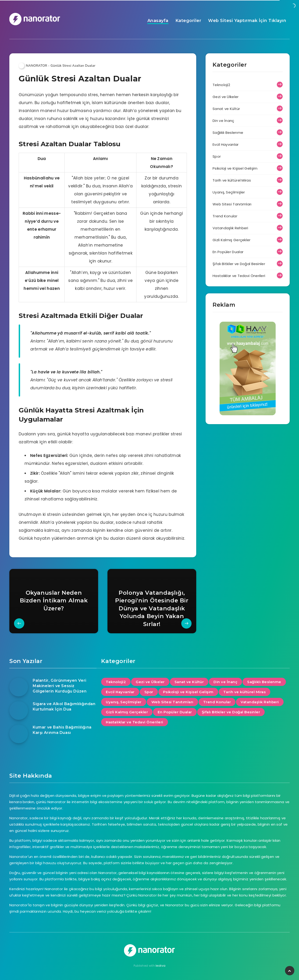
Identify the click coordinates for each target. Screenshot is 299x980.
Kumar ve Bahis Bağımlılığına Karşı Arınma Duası (62, 730)
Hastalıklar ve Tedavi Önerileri (239, 276)
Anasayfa (158, 21)
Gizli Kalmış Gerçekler (232, 240)
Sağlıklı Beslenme (228, 133)
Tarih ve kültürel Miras (232, 180)
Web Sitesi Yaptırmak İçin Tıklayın (247, 21)
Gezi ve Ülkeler (226, 97)
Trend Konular (225, 216)
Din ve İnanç (223, 121)
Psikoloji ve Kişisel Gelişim (235, 168)
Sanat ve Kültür (226, 109)
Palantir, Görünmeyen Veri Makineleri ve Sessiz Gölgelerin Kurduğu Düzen (60, 686)
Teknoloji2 (221, 85)
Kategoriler (188, 21)
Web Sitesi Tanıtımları (232, 204)
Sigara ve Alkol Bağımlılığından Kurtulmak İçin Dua (64, 707)
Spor (217, 156)
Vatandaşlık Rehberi (230, 228)
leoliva (160, 966)
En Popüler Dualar (228, 252)
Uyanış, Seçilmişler (229, 192)
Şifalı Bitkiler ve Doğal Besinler (239, 264)
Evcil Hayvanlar (226, 144)
